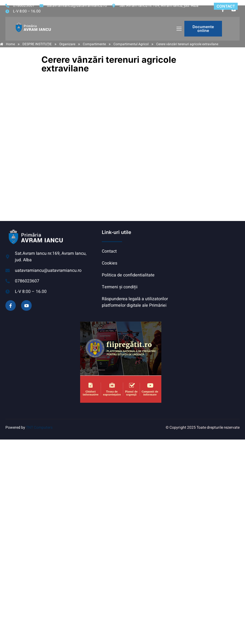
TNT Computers (39, 427)
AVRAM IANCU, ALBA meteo (205, 249)
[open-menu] (179, 29)
